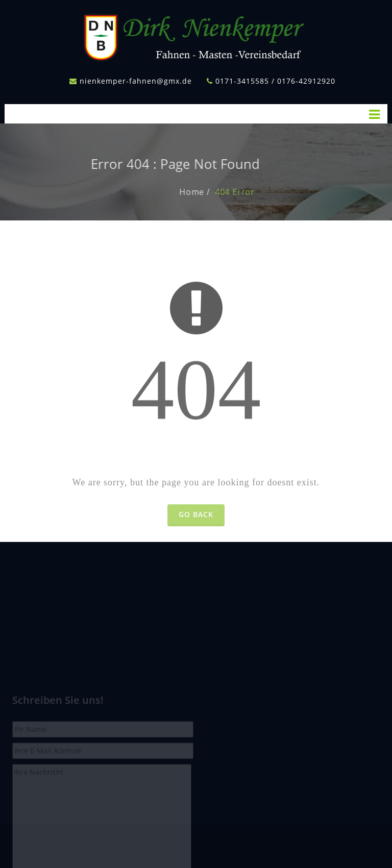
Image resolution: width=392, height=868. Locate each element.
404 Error (249, 192)
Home (205, 192)
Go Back (196, 528)
